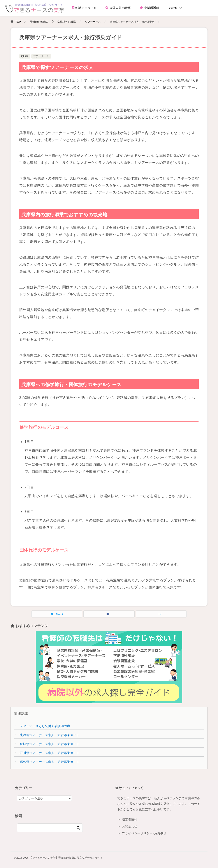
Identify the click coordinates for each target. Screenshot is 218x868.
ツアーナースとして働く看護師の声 (45, 726)
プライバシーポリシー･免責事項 (144, 833)
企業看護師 (149, 8)
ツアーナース (41, 56)
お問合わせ (130, 826)
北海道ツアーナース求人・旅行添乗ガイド (50, 735)
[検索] (50, 828)
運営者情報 (130, 819)
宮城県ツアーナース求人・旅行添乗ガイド (50, 744)
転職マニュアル (84, 8)
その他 (173, 8)
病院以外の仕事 (118, 8)
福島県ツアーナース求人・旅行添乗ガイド (50, 762)
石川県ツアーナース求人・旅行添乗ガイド (50, 753)
